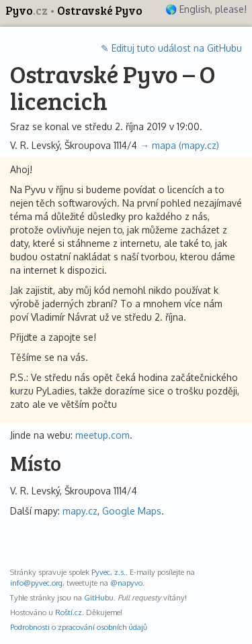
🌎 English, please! (206, 9)
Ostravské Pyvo (100, 10)
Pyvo (28, 10)
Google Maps (132, 511)
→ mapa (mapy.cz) (179, 145)
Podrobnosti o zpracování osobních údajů (79, 627)
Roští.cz (69, 612)
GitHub (96, 597)
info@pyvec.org (36, 583)
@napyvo (126, 583)
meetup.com (102, 435)
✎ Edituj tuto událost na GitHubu (171, 48)
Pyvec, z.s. (109, 572)
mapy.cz (80, 511)
